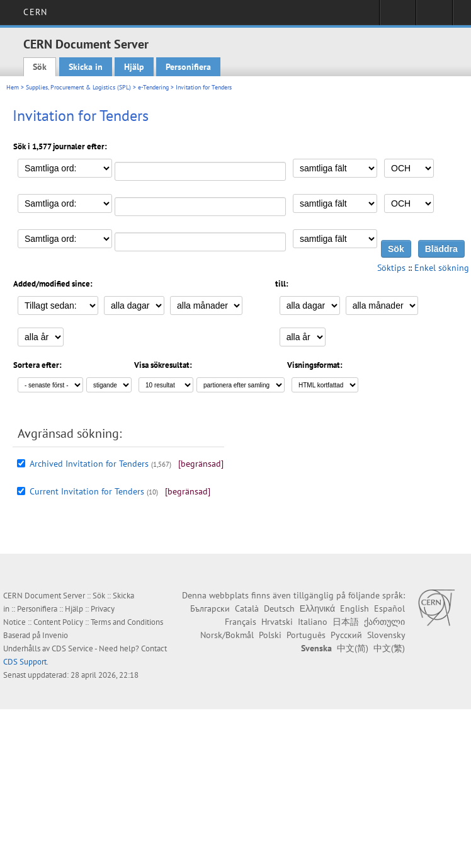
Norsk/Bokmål (227, 635)
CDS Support (25, 662)
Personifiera (188, 67)
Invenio (55, 635)
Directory (434, 16)
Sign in (398, 16)
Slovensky (386, 635)
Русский (346, 635)
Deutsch (279, 608)
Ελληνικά (317, 608)
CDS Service (72, 648)
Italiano (313, 622)
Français (241, 622)
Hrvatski (277, 622)
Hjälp (134, 67)
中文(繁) (389, 648)
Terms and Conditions (127, 622)
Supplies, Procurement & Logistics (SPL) (78, 87)
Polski (270, 635)
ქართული (384, 622)
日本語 (346, 622)
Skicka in (86, 67)
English (355, 608)
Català (247, 608)
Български (210, 608)
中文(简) (353, 648)
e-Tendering (153, 87)
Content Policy (58, 622)
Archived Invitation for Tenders (89, 464)
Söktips (391, 268)
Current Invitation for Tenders (87, 491)
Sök (40, 67)
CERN (35, 12)
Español (389, 608)
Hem (13, 87)
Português (306, 635)
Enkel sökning (442, 268)
